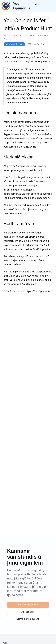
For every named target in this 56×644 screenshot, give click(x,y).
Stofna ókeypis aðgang (28, 619)
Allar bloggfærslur (14, 44)
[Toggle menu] (36, 4)
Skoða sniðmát (28, 612)
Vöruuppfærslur (36, 44)
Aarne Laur (43, 122)
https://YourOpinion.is (37, 291)
